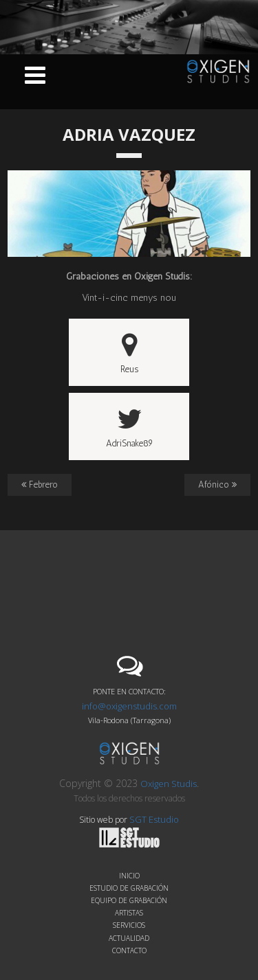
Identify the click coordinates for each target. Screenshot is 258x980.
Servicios (129, 925)
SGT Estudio (139, 831)
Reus (129, 353)
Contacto (129, 950)
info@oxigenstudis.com (129, 706)
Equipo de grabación (129, 900)
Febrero (40, 485)
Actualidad (129, 938)
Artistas (129, 913)
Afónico (217, 485)
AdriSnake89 (129, 427)
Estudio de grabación (129, 888)
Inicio (129, 876)
